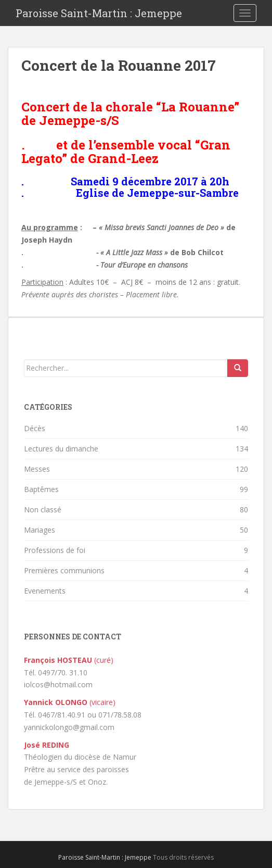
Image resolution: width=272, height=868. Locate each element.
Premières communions (64, 570)
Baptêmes (41, 489)
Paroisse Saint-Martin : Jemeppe (99, 13)
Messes (37, 469)
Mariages (40, 530)
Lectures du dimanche (61, 449)
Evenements (45, 591)
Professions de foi (55, 550)
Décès (35, 428)
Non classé (43, 510)
